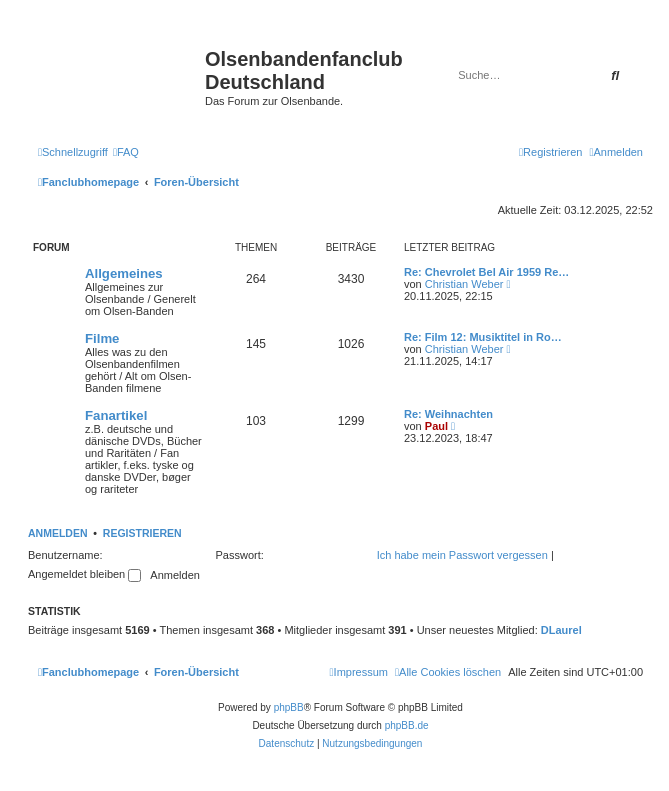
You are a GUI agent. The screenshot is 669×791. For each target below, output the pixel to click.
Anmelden (58, 533)
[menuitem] (126, 152)
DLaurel (561, 630)
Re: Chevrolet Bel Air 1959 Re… (486, 272)
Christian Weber (464, 284)
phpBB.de (407, 725)
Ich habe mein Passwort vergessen (462, 555)
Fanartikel (116, 415)
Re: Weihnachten (448, 414)
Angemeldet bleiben (84, 574)
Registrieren (142, 533)
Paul (436, 426)
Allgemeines (124, 273)
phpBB (289, 707)
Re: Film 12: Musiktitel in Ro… (483, 337)
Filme (102, 338)
